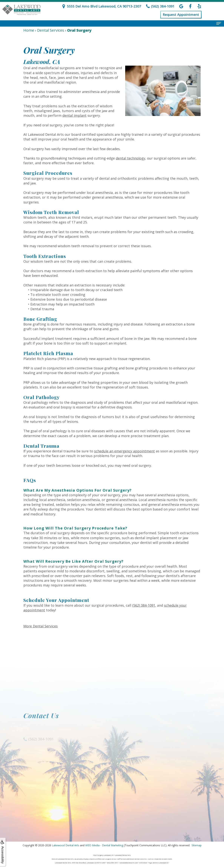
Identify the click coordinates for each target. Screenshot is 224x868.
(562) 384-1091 (144, 605)
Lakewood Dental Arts (66, 845)
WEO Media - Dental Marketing (104, 845)
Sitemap (197, 845)
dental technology (130, 158)
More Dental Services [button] (41, 626)
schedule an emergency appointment (124, 451)
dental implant (74, 115)
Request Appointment (181, 15)
